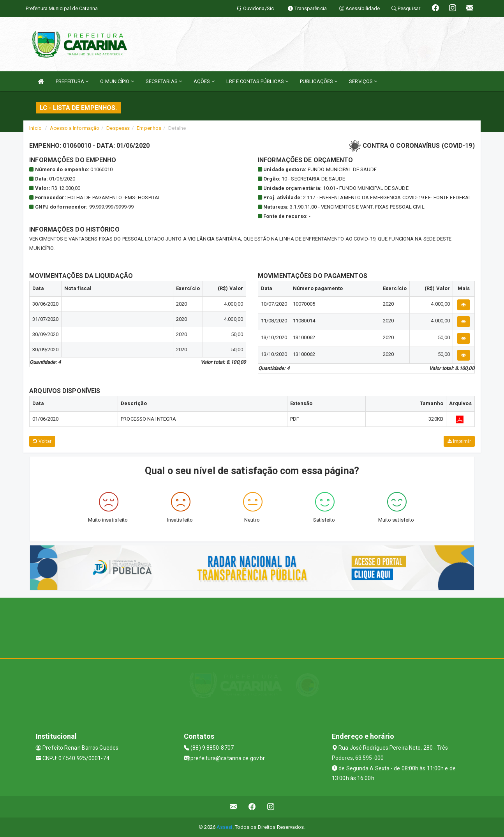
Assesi (225, 827)
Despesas (118, 128)
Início (35, 128)
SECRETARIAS (164, 81)
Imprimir (459, 441)
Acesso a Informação (75, 128)
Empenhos (149, 128)
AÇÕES (204, 81)
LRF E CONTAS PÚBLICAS (257, 81)
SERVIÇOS (363, 81)
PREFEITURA (72, 81)
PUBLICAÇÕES (319, 81)
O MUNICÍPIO (117, 81)
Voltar (42, 441)
